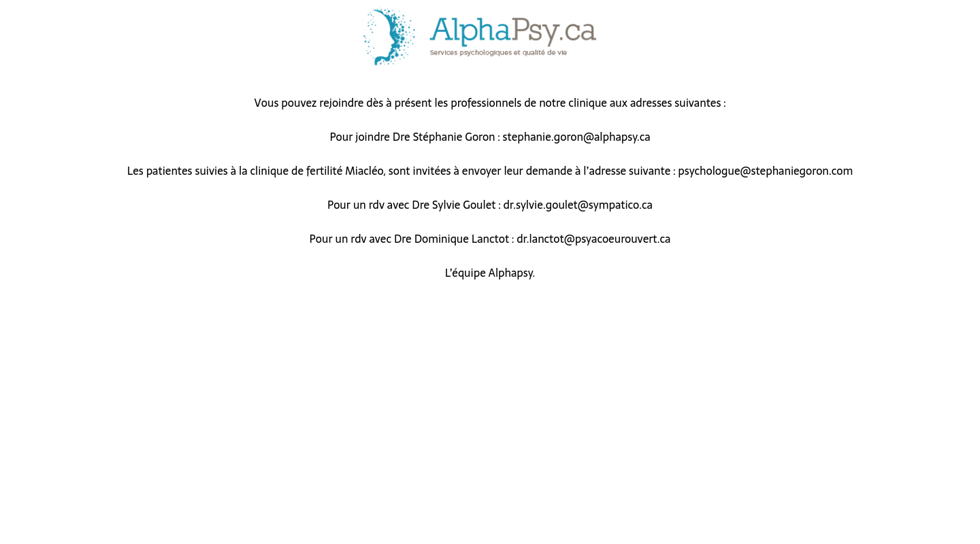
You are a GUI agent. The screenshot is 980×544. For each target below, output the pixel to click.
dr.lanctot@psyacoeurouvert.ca (593, 239)
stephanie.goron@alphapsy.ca (577, 137)
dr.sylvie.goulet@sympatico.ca (578, 205)
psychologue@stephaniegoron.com (765, 171)
